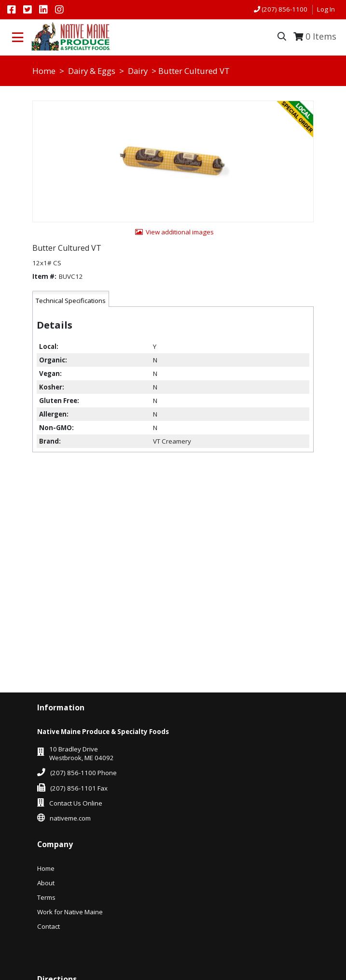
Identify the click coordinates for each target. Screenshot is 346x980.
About (46, 883)
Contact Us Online (76, 803)
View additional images (180, 232)
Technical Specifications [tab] (71, 301)
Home (44, 71)
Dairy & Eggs (92, 71)
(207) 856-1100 (284, 9)
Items (321, 36)
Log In (326, 9)
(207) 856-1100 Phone (83, 773)
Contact (48, 926)
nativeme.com (70, 818)
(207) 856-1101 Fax (79, 788)
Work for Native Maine (70, 912)
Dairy (138, 71)
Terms (46, 897)
